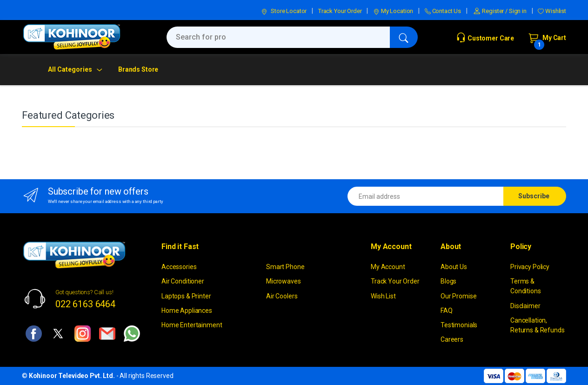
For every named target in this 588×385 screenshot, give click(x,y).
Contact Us (443, 11)
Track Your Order (340, 11)
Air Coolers (282, 296)
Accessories (179, 267)
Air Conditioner (183, 281)
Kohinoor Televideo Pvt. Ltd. (72, 376)
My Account (388, 267)
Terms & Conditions (526, 286)
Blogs (448, 281)
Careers (452, 339)
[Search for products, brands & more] (278, 37)
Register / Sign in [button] (500, 11)
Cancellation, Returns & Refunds (538, 325)
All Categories (70, 69)
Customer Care (485, 38)
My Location (393, 11)
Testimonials (459, 325)
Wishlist (552, 11)
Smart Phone (285, 267)
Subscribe (534, 196)
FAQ (447, 311)
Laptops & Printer (186, 296)
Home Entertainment (192, 325)
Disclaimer (525, 306)
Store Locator (284, 11)
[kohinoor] (72, 37)
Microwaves (284, 281)
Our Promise (458, 296)
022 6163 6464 (85, 304)
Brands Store (138, 69)
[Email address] (426, 196)
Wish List (383, 296)
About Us (454, 267)
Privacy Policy (530, 267)
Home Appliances (187, 311)
